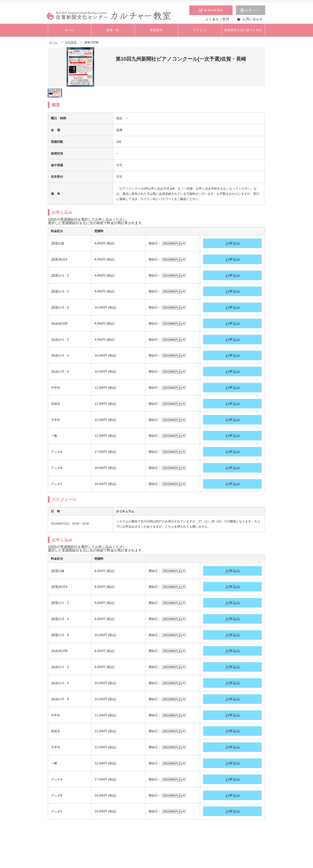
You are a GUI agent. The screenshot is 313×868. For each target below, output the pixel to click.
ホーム (54, 42)
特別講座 (71, 42)
